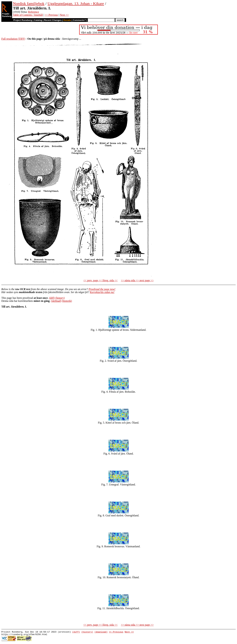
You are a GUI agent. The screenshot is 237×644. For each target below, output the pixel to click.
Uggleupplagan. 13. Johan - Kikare (76, 4)
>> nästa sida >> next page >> (137, 280)
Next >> (64, 15)
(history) (60, 298)
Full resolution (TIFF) (13, 39)
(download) (101, 632)
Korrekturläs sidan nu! (102, 292)
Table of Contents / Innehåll (28, 15)
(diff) (52, 298)
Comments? (79, 20)
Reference (34, 12)
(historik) (67, 301)
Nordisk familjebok (29, 4)
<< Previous (51, 15)
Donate (67, 20)
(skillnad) (56, 301)
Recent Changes (53, 20)
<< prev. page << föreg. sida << (100, 280)
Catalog (38, 20)
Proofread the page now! (102, 289)
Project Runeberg (23, 20)
